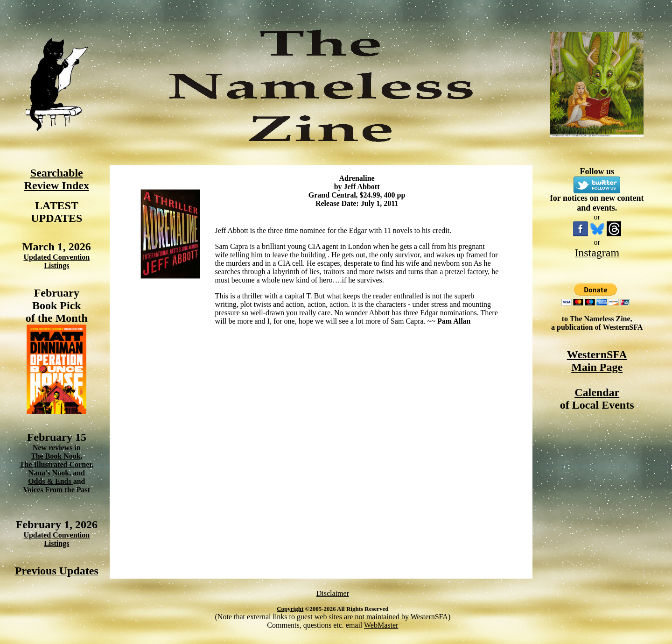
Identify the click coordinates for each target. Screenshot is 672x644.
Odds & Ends (51, 481)
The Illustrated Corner (56, 464)
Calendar (597, 392)
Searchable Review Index (57, 179)
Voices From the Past (57, 490)
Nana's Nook (49, 473)
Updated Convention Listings (56, 261)
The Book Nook (56, 456)
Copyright (290, 609)
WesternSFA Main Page (597, 361)
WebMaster (381, 625)
